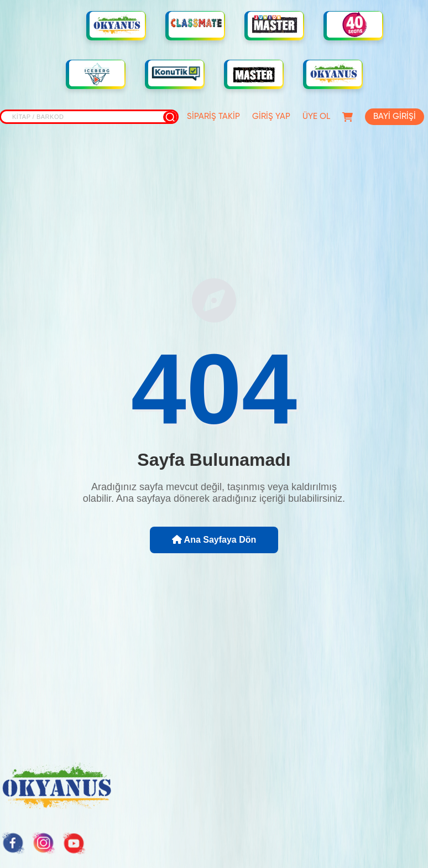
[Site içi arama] (89, 117)
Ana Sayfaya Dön (214, 540)
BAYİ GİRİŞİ (395, 116)
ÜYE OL (316, 116)
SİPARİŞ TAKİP (213, 116)
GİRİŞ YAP (271, 116)
